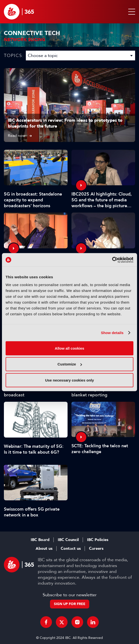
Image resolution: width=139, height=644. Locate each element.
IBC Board (40, 540)
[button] (131, 12)
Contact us (71, 549)
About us (44, 549)
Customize (70, 364)
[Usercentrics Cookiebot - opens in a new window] (112, 260)
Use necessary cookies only (69, 380)
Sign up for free (70, 604)
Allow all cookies (70, 348)
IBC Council (68, 540)
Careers (96, 549)
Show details (112, 333)
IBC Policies (98, 540)
